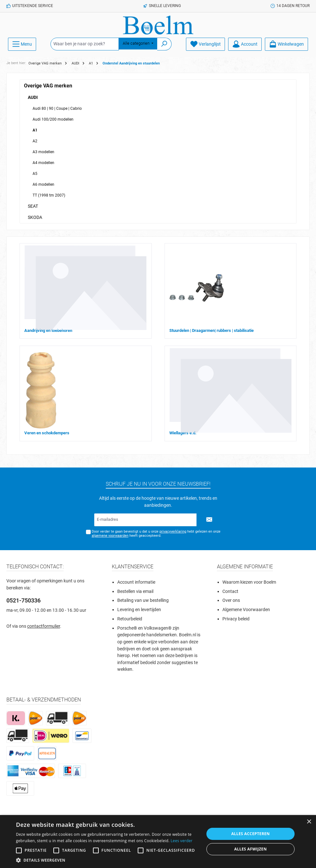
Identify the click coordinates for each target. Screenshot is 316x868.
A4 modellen (43, 163)
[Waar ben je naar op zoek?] (85, 44)
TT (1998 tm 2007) (49, 195)
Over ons (231, 600)
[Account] (245, 44)
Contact (230, 591)
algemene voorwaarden (110, 536)
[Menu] (22, 44)
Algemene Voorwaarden (246, 610)
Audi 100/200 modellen (53, 119)
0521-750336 (23, 600)
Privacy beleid (236, 619)
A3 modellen (43, 152)
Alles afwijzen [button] (250, 849)
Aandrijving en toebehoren (48, 330)
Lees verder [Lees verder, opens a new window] (182, 841)
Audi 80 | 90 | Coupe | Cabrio (57, 108)
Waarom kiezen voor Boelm (249, 582)
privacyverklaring (173, 531)
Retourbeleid (130, 619)
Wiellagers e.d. (183, 433)
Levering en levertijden (139, 610)
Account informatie (136, 582)
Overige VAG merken (48, 86)
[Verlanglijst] (205, 44)
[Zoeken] (164, 44)
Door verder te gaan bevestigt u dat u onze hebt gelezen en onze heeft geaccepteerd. (156, 534)
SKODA (35, 217)
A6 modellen (43, 184)
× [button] (309, 822)
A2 (35, 141)
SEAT (33, 206)
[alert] (158, 842)
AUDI (33, 97)
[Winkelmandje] (286, 44)
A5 (35, 174)
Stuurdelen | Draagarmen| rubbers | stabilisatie (212, 330)
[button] (107, 860)
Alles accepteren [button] (251, 834)
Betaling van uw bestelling (143, 600)
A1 (35, 130)
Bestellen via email (135, 591)
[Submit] (209, 520)
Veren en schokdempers (47, 433)
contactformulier (44, 626)
